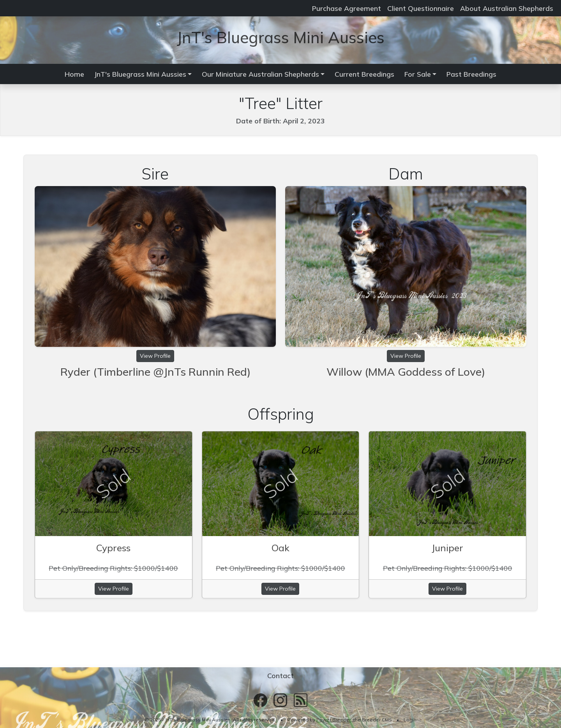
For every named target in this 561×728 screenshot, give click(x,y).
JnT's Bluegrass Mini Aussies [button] (140, 74)
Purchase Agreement (347, 8)
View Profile (155, 356)
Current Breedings (364, 74)
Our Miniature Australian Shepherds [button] (260, 74)
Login (410, 720)
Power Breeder (334, 720)
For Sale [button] (418, 74)
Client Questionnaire (421, 8)
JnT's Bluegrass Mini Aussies (280, 37)
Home (74, 74)
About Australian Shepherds (507, 8)
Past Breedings (471, 74)
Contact (280, 675)
